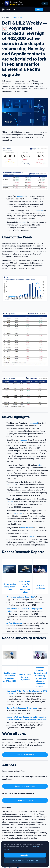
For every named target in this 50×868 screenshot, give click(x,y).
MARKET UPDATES (18, 17)
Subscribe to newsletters (25, 786)
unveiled (10, 502)
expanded (18, 513)
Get (45, 3)
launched (22, 222)
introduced (23, 440)
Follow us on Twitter (25, 800)
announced (21, 196)
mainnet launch (27, 528)
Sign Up (39, 9)
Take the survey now (25, 755)
